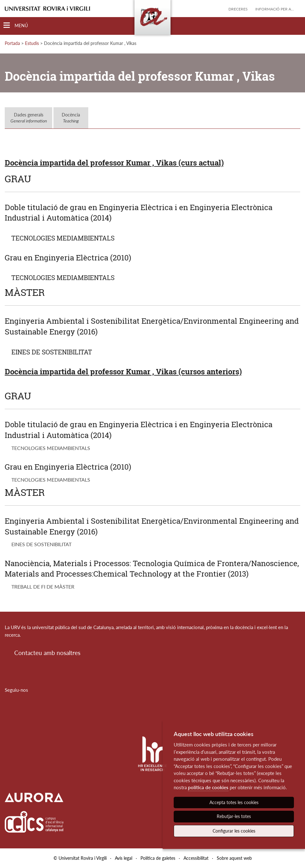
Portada (12, 43)
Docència (71, 118)
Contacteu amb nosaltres (47, 653)
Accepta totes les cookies (234, 802)
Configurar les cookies (234, 831)
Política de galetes (158, 858)
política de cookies (208, 787)
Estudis (32, 43)
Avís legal (124, 858)
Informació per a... (275, 9)
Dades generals (29, 118)
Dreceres (238, 9)
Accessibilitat (196, 858)
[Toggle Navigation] (16, 25)
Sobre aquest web (234, 858)
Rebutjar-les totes (234, 816)
